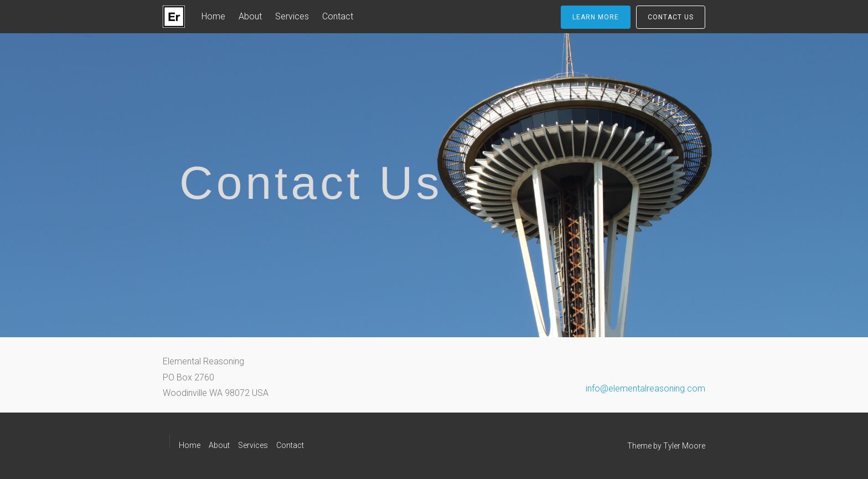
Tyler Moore (684, 446)
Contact (338, 16)
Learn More (596, 17)
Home (213, 16)
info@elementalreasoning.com (645, 388)
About (250, 16)
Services (292, 16)
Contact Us (671, 17)
